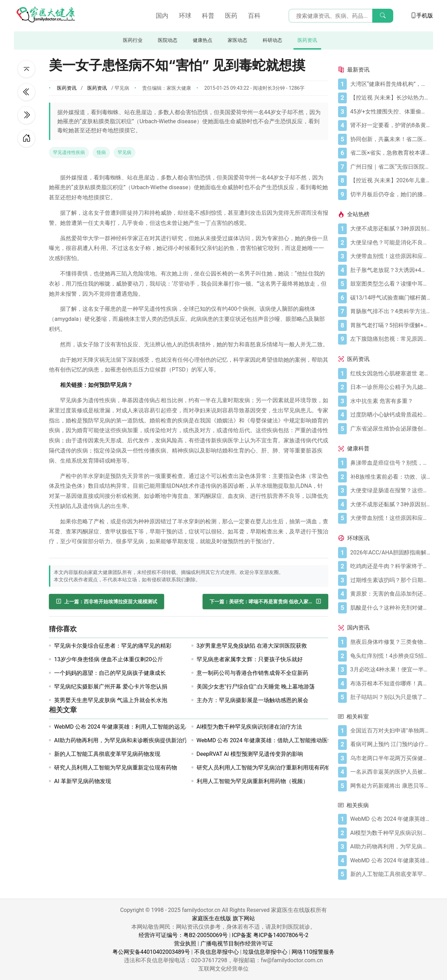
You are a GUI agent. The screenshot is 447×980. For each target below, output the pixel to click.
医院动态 (168, 40)
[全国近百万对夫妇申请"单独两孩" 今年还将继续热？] (390, 731)
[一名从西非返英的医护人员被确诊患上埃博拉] (390, 772)
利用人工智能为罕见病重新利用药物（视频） (252, 781)
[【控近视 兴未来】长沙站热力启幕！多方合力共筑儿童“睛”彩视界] (390, 98)
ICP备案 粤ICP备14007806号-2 (270, 935)
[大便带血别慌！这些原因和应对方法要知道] (390, 256)
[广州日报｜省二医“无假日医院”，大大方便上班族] (390, 167)
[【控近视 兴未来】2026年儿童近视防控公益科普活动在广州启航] (390, 180)
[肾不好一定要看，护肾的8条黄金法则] (390, 125)
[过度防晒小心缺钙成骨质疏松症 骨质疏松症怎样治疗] (390, 415)
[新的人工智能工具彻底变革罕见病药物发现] (390, 874)
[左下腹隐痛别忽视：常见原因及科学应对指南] (390, 339)
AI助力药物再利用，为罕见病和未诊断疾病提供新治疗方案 (127, 740)
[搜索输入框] (341, 16)
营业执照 (185, 944)
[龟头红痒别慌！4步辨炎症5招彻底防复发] (390, 656)
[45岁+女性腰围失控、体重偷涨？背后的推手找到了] (390, 112)
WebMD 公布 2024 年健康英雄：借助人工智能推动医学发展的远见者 (282, 740)
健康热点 (203, 40)
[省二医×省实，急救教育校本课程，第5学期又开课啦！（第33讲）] (390, 153)
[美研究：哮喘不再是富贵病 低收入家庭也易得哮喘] (265, 602)
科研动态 (272, 40)
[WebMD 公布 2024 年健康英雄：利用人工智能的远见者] (390, 819)
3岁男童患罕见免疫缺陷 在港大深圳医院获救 (252, 646)
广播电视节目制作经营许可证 (237, 944)
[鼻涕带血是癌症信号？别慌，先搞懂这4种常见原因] (390, 463)
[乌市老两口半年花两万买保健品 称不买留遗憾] (390, 758)
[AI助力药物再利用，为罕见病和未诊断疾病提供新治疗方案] (390, 847)
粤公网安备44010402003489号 (151, 952)
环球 (185, 16)
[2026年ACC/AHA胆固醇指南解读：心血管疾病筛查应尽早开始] (390, 553)
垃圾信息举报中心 (265, 952)
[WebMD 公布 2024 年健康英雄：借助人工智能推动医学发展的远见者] (390, 861)
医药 (231, 16)
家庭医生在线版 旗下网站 (223, 918)
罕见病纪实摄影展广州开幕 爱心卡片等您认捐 (111, 687)
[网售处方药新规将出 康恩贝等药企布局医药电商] (390, 786)
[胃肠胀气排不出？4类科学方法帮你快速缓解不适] (390, 311)
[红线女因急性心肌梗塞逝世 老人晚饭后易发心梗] (390, 374)
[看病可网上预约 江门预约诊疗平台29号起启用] (390, 744)
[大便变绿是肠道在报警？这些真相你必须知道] (390, 491)
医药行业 (133, 40)
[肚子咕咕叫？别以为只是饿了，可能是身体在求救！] (390, 697)
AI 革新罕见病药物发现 (83, 781)
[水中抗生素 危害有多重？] (390, 401)
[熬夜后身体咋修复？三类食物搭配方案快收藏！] (390, 642)
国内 (162, 16)
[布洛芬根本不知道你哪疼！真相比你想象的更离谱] (390, 684)
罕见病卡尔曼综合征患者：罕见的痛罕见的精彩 (113, 646)
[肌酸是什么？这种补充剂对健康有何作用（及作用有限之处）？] (390, 608)
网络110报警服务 (313, 952)
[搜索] (383, 16)
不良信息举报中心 (217, 952)
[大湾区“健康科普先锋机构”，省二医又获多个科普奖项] (390, 84)
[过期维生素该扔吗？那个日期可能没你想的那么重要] (390, 580)
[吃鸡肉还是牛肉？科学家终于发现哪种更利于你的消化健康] (390, 566)
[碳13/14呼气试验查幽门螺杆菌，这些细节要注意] (390, 298)
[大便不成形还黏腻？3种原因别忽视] (390, 229)
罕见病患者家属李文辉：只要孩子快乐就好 (250, 659)
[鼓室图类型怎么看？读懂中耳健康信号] (390, 284)
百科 (254, 16)
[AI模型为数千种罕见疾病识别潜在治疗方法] (390, 833)
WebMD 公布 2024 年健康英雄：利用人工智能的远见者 (123, 727)
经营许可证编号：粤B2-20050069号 (183, 935)
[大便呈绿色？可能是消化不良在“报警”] (390, 243)
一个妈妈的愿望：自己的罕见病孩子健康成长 (110, 673)
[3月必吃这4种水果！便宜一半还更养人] (390, 670)
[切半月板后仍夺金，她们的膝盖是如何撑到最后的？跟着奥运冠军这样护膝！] (390, 194)
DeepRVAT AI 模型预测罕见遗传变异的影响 (250, 754)
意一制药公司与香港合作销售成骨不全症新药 (252, 673)
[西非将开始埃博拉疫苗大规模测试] (107, 602)
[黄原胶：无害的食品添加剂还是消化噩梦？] (390, 594)
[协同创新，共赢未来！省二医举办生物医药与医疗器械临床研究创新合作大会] (390, 139)
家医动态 (237, 40)
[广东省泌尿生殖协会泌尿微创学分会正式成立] (390, 429)
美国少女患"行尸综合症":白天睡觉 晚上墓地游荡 (256, 687)
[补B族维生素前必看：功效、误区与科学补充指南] (390, 477)
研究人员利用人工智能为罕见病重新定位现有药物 (116, 768)
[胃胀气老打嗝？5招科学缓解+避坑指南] (390, 325)
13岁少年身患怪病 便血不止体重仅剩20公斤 (109, 659)
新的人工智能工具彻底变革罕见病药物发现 (107, 754)
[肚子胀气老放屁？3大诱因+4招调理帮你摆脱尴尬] (390, 270)
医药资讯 (307, 40)
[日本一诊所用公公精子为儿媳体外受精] (390, 387)
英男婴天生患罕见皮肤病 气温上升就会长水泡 (111, 700)
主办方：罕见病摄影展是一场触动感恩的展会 (252, 700)
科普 (208, 16)
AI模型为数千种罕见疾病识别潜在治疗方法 (250, 727)
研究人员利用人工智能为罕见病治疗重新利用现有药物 (264, 768)
